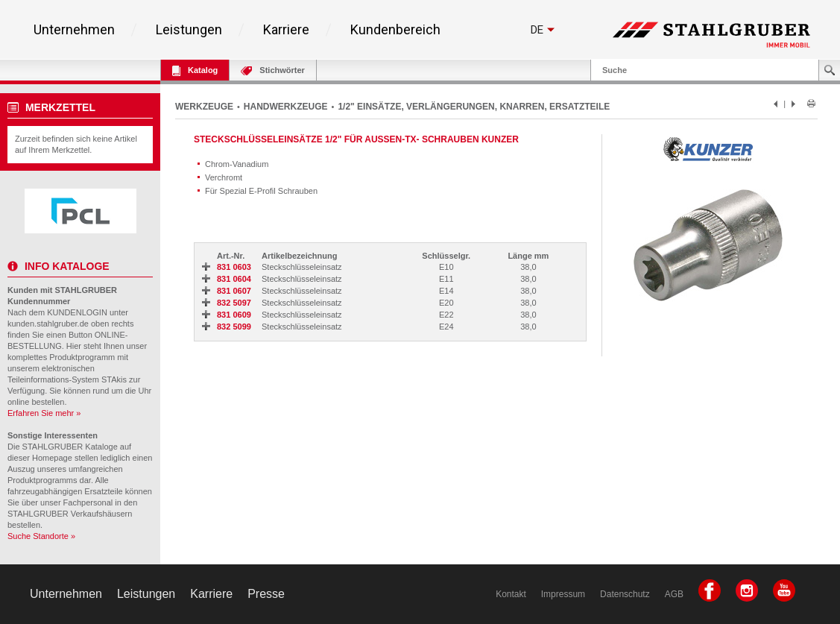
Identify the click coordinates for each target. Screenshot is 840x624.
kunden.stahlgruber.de (48, 324)
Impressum (563, 594)
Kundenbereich (395, 30)
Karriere (286, 30)
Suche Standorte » (41, 536)
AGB (674, 594)
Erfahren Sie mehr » (44, 413)
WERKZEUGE (204, 107)
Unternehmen (74, 30)
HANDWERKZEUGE (286, 107)
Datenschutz (625, 594)
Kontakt (511, 594)
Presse (266, 594)
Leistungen (189, 30)
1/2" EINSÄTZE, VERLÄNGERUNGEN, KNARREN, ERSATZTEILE (474, 107)
